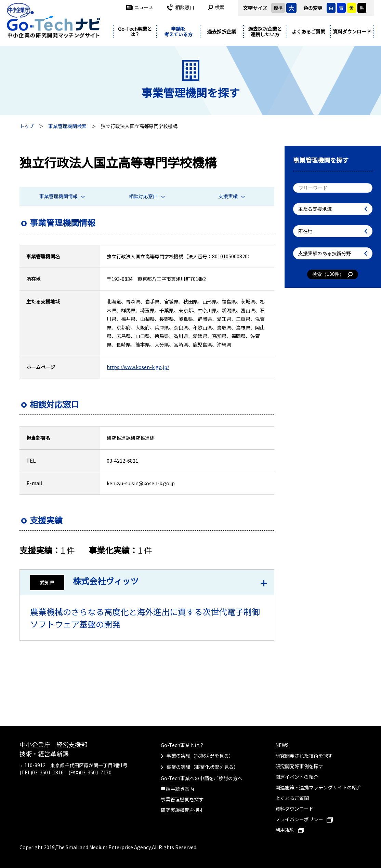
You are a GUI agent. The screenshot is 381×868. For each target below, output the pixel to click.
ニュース (140, 7)
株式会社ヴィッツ (106, 581)
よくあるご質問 (308, 31)
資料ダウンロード (352, 31)
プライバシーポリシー (304, 819)
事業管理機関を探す (182, 799)
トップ (27, 126)
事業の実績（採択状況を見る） (200, 756)
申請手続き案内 (178, 789)
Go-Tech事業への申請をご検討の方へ (202, 778)
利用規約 (290, 830)
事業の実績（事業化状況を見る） (202, 767)
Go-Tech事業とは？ (135, 32)
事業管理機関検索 (67, 126)
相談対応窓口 (147, 196)
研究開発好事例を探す (299, 766)
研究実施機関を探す (182, 810)
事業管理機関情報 (62, 196)
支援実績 (232, 196)
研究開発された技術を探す (304, 756)
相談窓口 (181, 7)
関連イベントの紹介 (297, 777)
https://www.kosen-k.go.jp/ (138, 367)
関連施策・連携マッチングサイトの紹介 (318, 787)
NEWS (282, 745)
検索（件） (333, 274)
